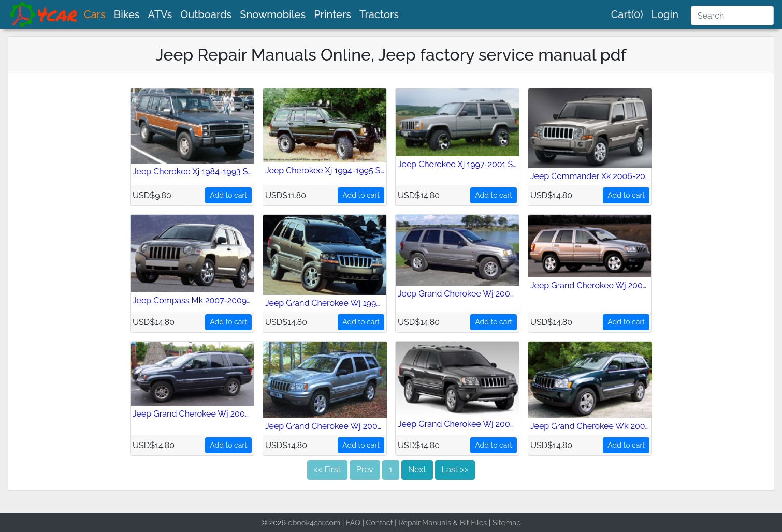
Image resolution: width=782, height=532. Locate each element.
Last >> (455, 470)
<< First (327, 470)
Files (479, 522)
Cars (95, 14)
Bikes (127, 14)
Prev (365, 470)
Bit (465, 522)
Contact (379, 522)
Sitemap (507, 522)
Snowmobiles (273, 14)
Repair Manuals (425, 522)
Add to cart (228, 195)
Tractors (379, 14)
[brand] (44, 14)
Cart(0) (627, 14)
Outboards (206, 14)
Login (665, 14)
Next (417, 470)
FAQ (353, 522)
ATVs (160, 14)
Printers (332, 14)
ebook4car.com (314, 522)
